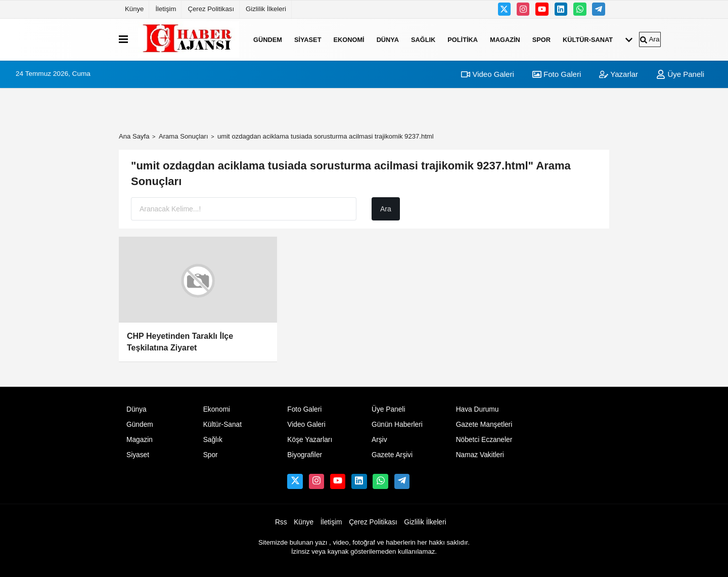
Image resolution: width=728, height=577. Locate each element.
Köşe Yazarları (310, 440)
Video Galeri (487, 74)
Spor (541, 39)
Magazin (505, 39)
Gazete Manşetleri (484, 425)
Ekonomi (349, 39)
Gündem (268, 39)
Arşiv (379, 440)
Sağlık (423, 39)
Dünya (388, 39)
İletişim (166, 9)
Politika (463, 39)
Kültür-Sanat (588, 39)
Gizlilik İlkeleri (266, 9)
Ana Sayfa (134, 136)
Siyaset (308, 39)
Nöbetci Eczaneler (484, 440)
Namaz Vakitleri (480, 455)
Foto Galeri (557, 74)
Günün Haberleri (397, 425)
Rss (281, 522)
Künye (134, 9)
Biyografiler (305, 455)
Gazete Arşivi (392, 455)
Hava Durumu (477, 409)
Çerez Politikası (211, 9)
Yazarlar (619, 74)
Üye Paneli (680, 74)
